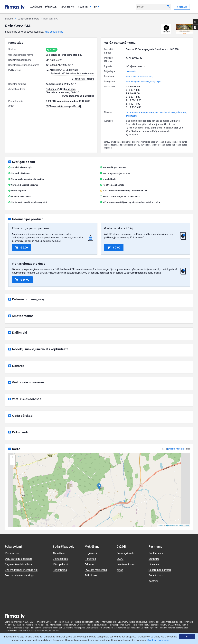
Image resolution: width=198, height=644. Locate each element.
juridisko (171, 449)
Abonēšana (59, 553)
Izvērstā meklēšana (96, 570)
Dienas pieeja (61, 559)
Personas (90, 559)
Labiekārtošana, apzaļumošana (140, 112)
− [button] (13, 462)
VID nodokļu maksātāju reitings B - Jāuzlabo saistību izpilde (132, 202)
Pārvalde (51, 7)
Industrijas (67, 7)
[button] (166, 29)
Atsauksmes (156, 575)
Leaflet (160, 525)
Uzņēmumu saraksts (28, 19)
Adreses (90, 564)
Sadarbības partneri (160, 570)
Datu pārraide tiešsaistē (19, 559)
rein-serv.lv (131, 72)
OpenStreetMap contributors (178, 525)
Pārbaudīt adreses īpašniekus (78, 96)
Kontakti (153, 581)
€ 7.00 (114, 248)
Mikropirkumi (60, 564)
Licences (154, 564)
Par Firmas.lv (156, 553)
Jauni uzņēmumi (126, 564)
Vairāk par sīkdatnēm (158, 640)
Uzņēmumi (36, 7)
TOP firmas (91, 575)
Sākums (9, 19)
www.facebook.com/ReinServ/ (140, 77)
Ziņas (120, 570)
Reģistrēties (60, 570)
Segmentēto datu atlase (19, 564)
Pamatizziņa (12, 553)
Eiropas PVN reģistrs (83, 79)
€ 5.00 (21, 248)
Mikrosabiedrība (54, 32)
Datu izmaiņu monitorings (19, 575)
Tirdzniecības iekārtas (165, 112)
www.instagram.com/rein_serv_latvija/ (143, 82)
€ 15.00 (22, 280)
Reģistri (85, 7)
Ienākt (182, 7)
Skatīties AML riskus (21, 197)
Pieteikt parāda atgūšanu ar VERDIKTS (121, 197)
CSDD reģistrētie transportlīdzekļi (64, 106)
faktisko (181, 449)
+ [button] (13, 457)
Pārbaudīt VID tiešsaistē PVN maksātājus (72, 74)
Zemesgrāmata (125, 553)
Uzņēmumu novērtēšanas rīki (21, 570)
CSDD (120, 559)
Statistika (154, 559)
